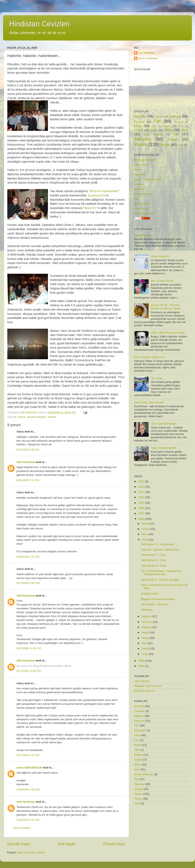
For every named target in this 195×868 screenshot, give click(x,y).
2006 (142, 519)
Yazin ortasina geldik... (164, 448)
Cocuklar (159, 117)
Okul (181, 126)
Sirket (168, 130)
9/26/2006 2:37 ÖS (28, 557)
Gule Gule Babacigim (164, 424)
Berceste (139, 189)
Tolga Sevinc (142, 209)
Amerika (140, 116)
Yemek (52, 417)
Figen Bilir (140, 175)
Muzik (22, 417)
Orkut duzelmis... (161, 256)
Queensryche (97, 195)
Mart (145, 643)
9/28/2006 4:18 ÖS (28, 820)
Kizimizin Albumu (144, 691)
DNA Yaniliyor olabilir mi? (149, 357)
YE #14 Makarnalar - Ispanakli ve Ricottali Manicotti (161, 573)
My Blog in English (145, 160)
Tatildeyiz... (148, 610)
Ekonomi (139, 122)
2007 (142, 513)
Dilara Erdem (142, 165)
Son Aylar (157, 378)
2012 (142, 487)
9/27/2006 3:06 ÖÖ (28, 583)
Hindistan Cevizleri (39, 24)
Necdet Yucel (142, 204)
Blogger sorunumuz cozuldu (158, 599)
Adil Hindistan (26, 462)
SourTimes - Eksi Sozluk (149, 402)
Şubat (146, 649)
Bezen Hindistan (148, 58)
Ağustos (147, 616)
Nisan (145, 638)
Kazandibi (179, 122)
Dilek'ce (139, 184)
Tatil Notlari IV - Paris (154, 560)
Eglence (175, 116)
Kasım (146, 529)
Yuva (180, 145)
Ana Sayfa (67, 844)
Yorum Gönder (21, 828)
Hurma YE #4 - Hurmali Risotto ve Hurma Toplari (166, 307)
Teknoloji (143, 139)
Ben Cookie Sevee (162, 281)
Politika (139, 130)
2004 (142, 666)
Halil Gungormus (144, 213)
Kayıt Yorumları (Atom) (31, 852)
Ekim (145, 534)
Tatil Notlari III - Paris (154, 566)
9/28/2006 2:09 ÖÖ (28, 790)
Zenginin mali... (150, 594)
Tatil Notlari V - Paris (153, 555)
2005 (142, 661)
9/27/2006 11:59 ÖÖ (29, 648)
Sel (136, 199)
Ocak (145, 654)
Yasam (141, 144)
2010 (142, 497)
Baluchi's (90, 208)
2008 (142, 508)
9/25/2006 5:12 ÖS (28, 480)
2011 (142, 492)
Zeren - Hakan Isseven (148, 179)
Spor (184, 130)
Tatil (176, 134)
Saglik (154, 130)
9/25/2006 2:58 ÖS (28, 450)
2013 (142, 481)
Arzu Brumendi (143, 194)
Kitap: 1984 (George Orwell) (168, 333)
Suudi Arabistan (37, 417)
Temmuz (147, 622)
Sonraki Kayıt (18, 844)
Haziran (147, 627)
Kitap (138, 126)
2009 (142, 503)
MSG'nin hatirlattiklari (104, 191)
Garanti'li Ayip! (143, 235)
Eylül (145, 540)
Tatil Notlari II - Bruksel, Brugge (160, 580)
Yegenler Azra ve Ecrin (148, 686)
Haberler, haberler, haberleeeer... (161, 550)
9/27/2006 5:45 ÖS (28, 755)
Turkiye (173, 139)
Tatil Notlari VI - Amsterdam (158, 544)
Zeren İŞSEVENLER (29, 768)
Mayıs (146, 632)
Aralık (145, 524)
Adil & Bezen (142, 681)
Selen (138, 170)
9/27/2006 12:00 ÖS (29, 671)
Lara (154, 126)
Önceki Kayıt (114, 844)
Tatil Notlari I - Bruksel (154, 604)
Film (158, 121)
